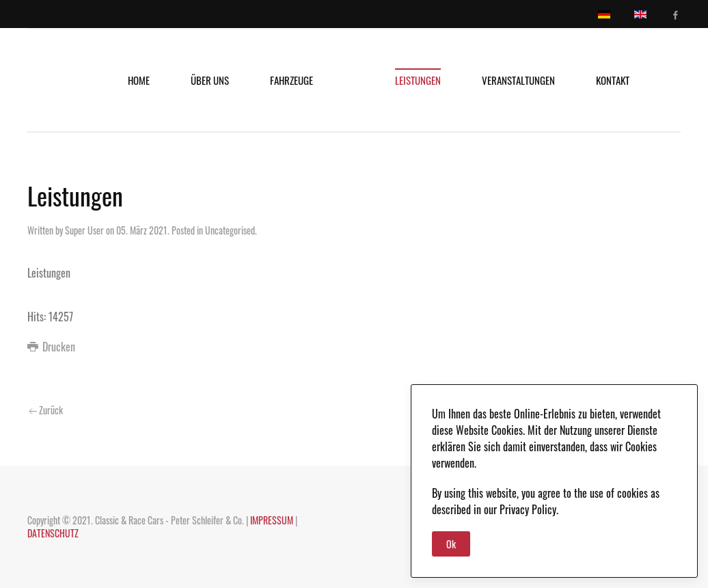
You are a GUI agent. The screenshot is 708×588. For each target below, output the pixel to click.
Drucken (51, 347)
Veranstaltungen (518, 80)
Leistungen (418, 80)
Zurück (46, 410)
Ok (451, 544)
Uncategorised (230, 230)
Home (139, 80)
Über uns (210, 80)
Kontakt (613, 80)
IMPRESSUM (272, 520)
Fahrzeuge (291, 80)
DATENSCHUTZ (53, 533)
